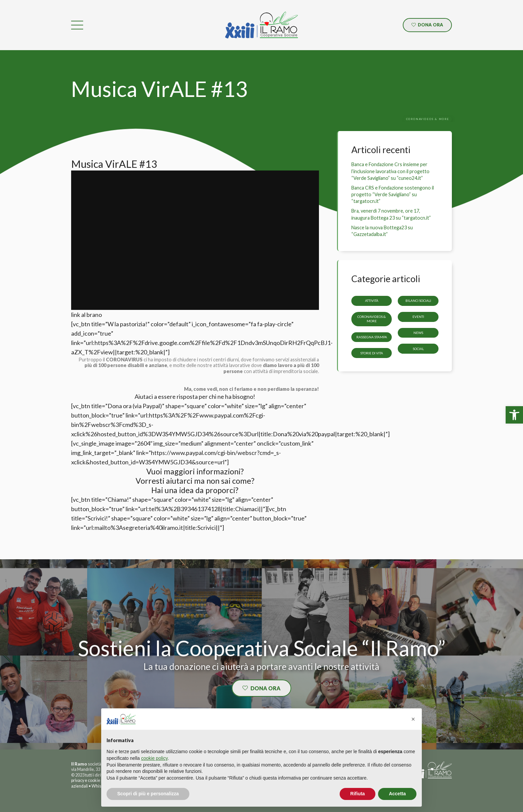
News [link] (418, 333)
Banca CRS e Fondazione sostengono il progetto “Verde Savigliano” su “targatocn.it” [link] (393, 194)
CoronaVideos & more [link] (372, 319)
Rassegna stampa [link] (372, 337)
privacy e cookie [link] (86, 780)
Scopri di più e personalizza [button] (148, 794)
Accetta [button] (397, 794)
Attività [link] (372, 301)
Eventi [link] (418, 317)
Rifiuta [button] (358, 794)
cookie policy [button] (154, 758)
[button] (413, 719)
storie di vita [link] (372, 353)
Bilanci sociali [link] (418, 301)
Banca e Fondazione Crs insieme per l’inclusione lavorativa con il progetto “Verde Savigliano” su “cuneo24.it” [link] (390, 171)
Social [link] (418, 348)
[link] (514, 415)
